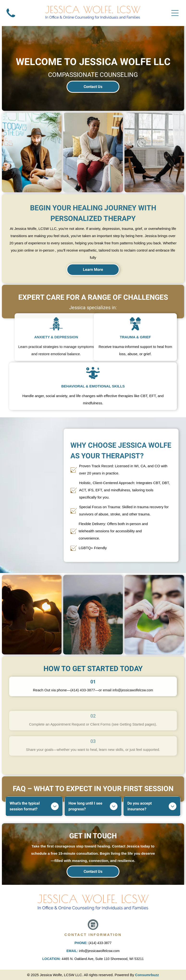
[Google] (93, 925)
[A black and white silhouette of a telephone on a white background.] (11, 19)
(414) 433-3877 (100, 943)
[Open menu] (175, 13)
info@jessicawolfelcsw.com (99, 951)
